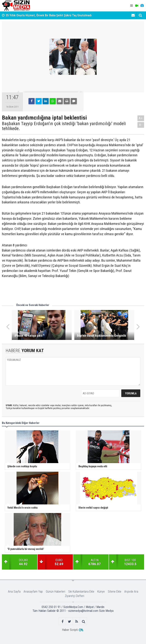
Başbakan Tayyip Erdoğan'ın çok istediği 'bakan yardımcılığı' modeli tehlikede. (64, 126)
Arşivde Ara (131, 592)
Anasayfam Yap (33, 592)
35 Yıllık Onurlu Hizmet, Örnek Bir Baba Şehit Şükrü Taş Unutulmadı (49, 15)
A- (141, 125)
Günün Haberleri (56, 592)
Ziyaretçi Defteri (75, 596)
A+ (141, 118)
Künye (101, 592)
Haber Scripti (70, 630)
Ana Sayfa (14, 592)
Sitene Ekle (115, 592)
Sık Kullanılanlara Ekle (81, 592)
